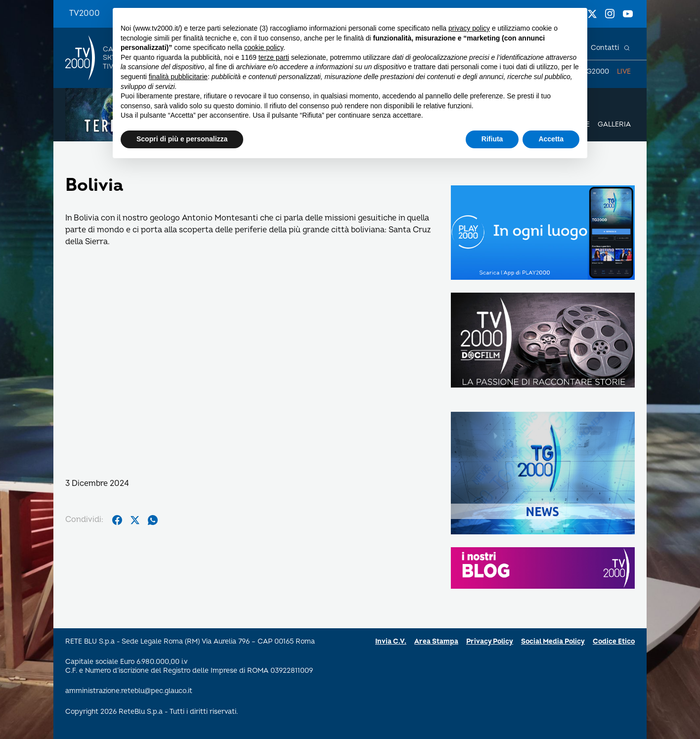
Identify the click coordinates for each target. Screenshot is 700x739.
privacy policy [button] (469, 28)
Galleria (614, 124)
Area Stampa (436, 641)
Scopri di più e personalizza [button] (182, 139)
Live (624, 71)
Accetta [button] (551, 139)
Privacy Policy (490, 641)
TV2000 (85, 13)
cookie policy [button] (264, 47)
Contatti (605, 48)
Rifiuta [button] (492, 139)
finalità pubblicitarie (178, 77)
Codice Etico (614, 641)
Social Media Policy (553, 641)
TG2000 (596, 71)
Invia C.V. (391, 641)
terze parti (274, 57)
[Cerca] (627, 48)
